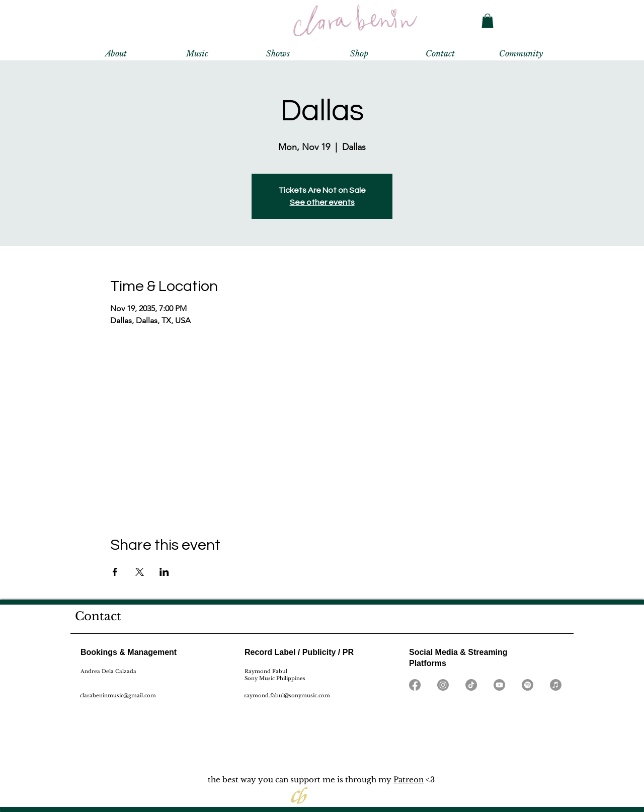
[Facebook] (415, 685)
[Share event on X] (140, 572)
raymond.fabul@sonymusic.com (287, 695)
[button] (488, 21)
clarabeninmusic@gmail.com (118, 695)
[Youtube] (499, 685)
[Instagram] (443, 685)
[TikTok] (471, 685)
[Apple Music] (556, 685)
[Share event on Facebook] (115, 572)
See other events (322, 202)
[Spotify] (528, 685)
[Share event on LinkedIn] (164, 572)
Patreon (409, 780)
